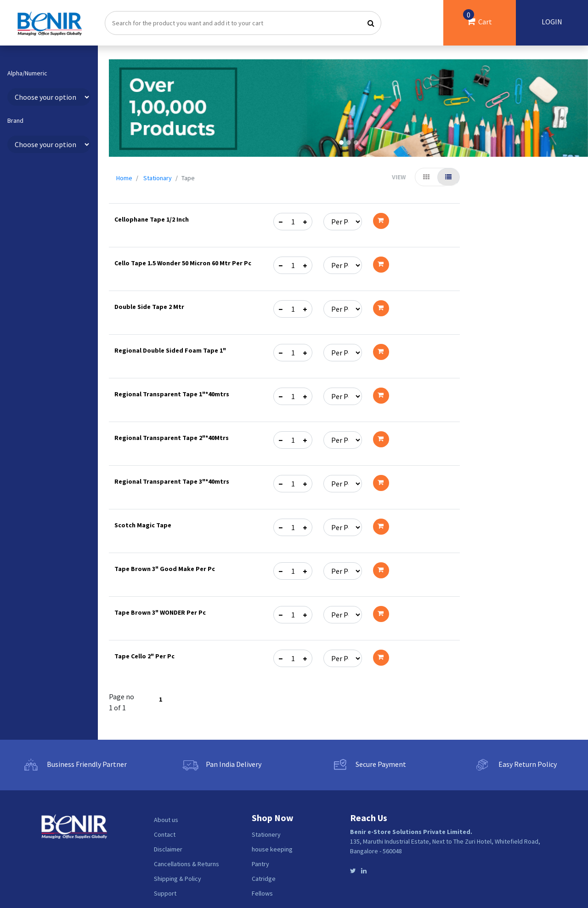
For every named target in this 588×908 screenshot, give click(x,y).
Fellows (262, 893)
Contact (165, 834)
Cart (478, 18)
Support (165, 893)
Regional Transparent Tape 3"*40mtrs (172, 481)
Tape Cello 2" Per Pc (144, 656)
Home (124, 178)
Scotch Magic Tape (143, 525)
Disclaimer (168, 849)
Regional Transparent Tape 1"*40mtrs (172, 394)
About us (166, 820)
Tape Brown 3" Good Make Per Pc (165, 569)
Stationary (158, 178)
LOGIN (552, 22)
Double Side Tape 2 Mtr (149, 307)
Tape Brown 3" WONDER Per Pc (160, 612)
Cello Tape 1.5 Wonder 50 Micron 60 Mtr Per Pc (183, 263)
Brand (15, 121)
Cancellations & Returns (187, 864)
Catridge (264, 879)
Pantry (260, 864)
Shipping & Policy (178, 879)
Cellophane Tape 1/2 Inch (152, 219)
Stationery (266, 834)
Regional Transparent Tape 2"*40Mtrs (172, 438)
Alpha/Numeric (27, 73)
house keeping (272, 849)
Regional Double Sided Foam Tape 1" (170, 350)
